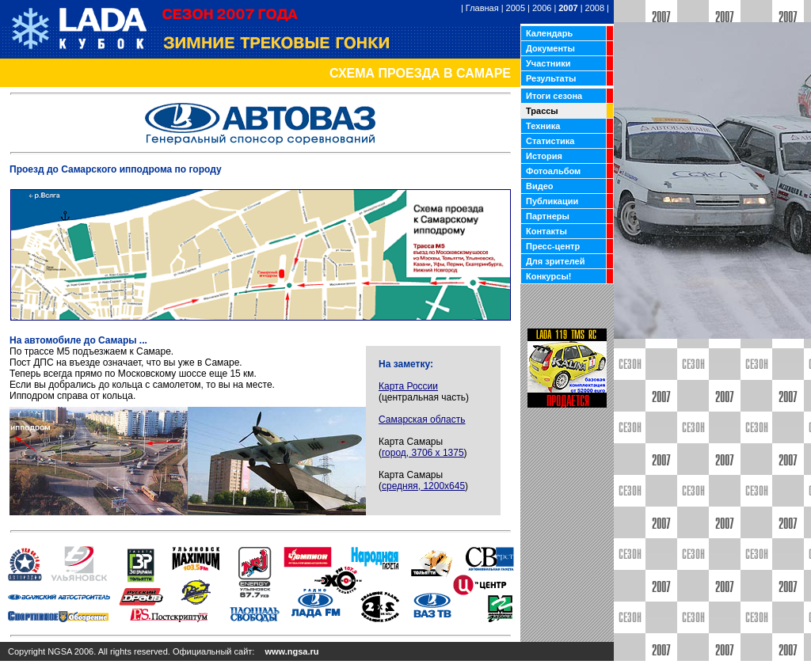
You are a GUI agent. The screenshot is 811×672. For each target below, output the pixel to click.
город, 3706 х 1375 (423, 453)
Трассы (542, 111)
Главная (482, 8)
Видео (540, 186)
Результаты (551, 78)
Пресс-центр (553, 246)
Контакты (546, 231)
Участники (548, 63)
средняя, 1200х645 (423, 486)
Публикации (552, 201)
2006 (542, 8)
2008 (595, 8)
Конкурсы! (548, 276)
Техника (543, 126)
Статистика (550, 141)
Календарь (549, 33)
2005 (516, 8)
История (544, 156)
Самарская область (422, 420)
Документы (550, 48)
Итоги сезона (554, 96)
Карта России (408, 386)
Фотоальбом (553, 171)
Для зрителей (555, 261)
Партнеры (548, 216)
